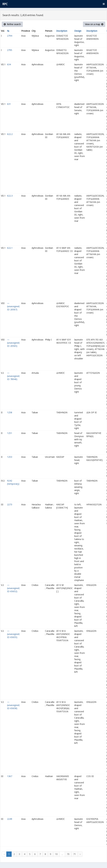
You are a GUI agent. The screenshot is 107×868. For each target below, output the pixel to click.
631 (9, 104)
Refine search (12, 24)
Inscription (62, 31)
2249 (10, 819)
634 (9, 64)
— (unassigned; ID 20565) (13, 343)
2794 (10, 36)
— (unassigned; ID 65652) (13, 588)
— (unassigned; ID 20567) (13, 306)
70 (68, 854)
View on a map (94, 24)
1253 (10, 457)
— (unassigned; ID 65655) (13, 634)
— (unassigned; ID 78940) (13, 376)
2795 (10, 50)
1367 (10, 776)
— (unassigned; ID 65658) (13, 705)
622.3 (10, 196)
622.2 (10, 134)
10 (56, 854)
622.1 (10, 248)
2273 (10, 504)
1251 (10, 433)
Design (78, 31)
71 (75, 854)
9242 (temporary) (13, 482)
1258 (10, 412)
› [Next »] (80, 854)
